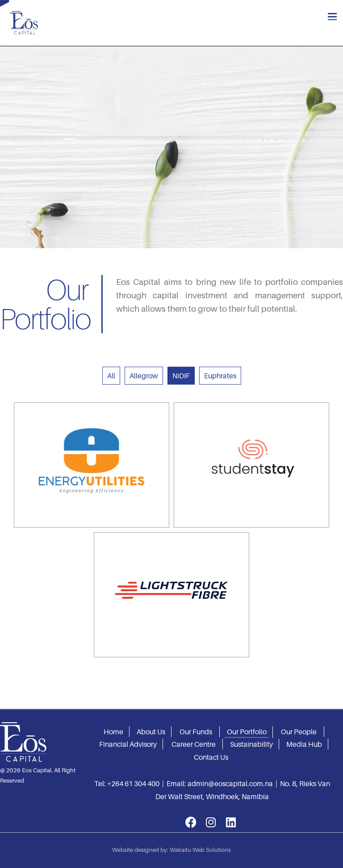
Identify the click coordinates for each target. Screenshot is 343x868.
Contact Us (211, 757)
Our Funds (196, 732)
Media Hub (304, 744)
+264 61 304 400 (133, 783)
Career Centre (194, 744)
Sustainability (251, 744)
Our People (299, 732)
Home (113, 732)
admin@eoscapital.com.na (230, 783)
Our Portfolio (247, 732)
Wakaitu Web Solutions (200, 850)
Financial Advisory (128, 744)
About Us (151, 732)
